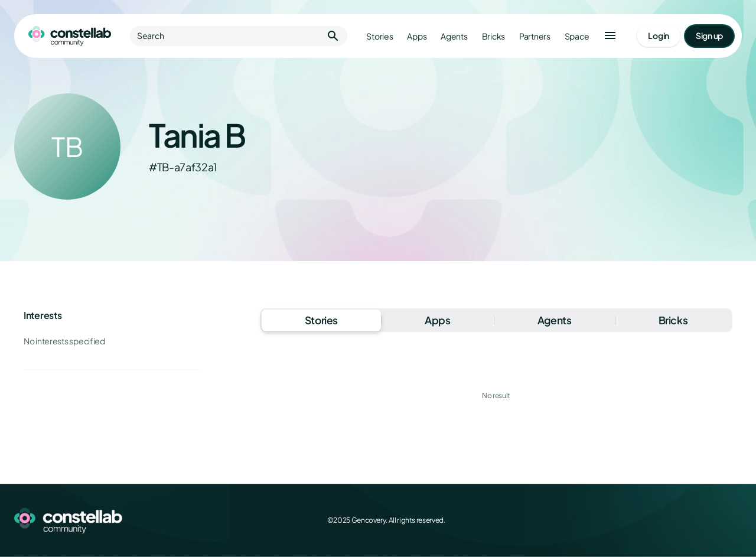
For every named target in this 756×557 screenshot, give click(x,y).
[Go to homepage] (70, 36)
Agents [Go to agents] (454, 36)
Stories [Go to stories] (379, 36)
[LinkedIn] (709, 520)
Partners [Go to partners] (535, 36)
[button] (610, 36)
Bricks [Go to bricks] (493, 36)
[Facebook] (657, 520)
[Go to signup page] (709, 36)
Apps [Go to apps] (417, 36)
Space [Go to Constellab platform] (577, 36)
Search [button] (239, 36)
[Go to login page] (659, 36)
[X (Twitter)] (683, 520)
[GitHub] (735, 520)
